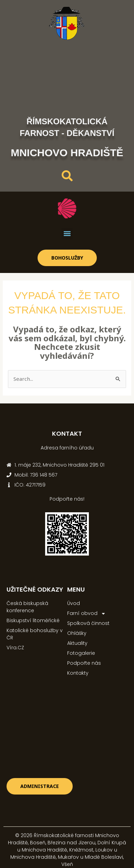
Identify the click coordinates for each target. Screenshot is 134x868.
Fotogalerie (81, 653)
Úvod (74, 603)
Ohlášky (77, 633)
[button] (67, 234)
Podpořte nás (84, 663)
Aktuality (77, 643)
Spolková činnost (88, 623)
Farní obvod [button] (86, 613)
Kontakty (78, 673)
